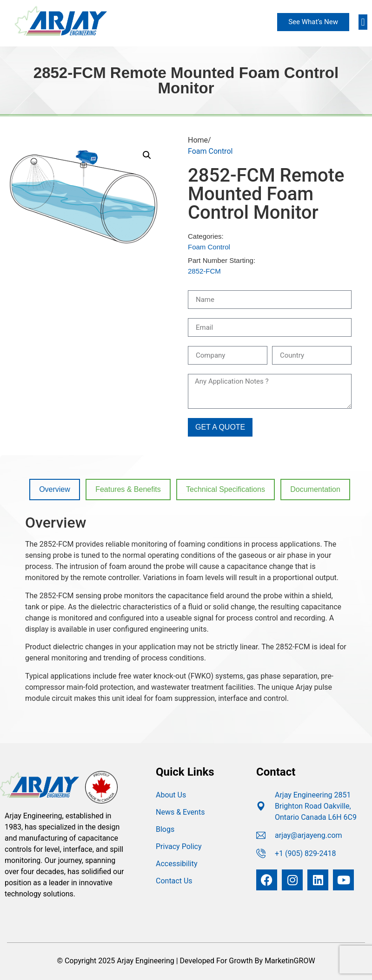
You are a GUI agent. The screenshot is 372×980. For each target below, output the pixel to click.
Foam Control (210, 151)
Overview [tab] (55, 489)
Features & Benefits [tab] (128, 489)
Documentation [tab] (315, 489)
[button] (363, 22)
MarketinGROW (290, 961)
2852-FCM (204, 271)
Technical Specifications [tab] (226, 489)
